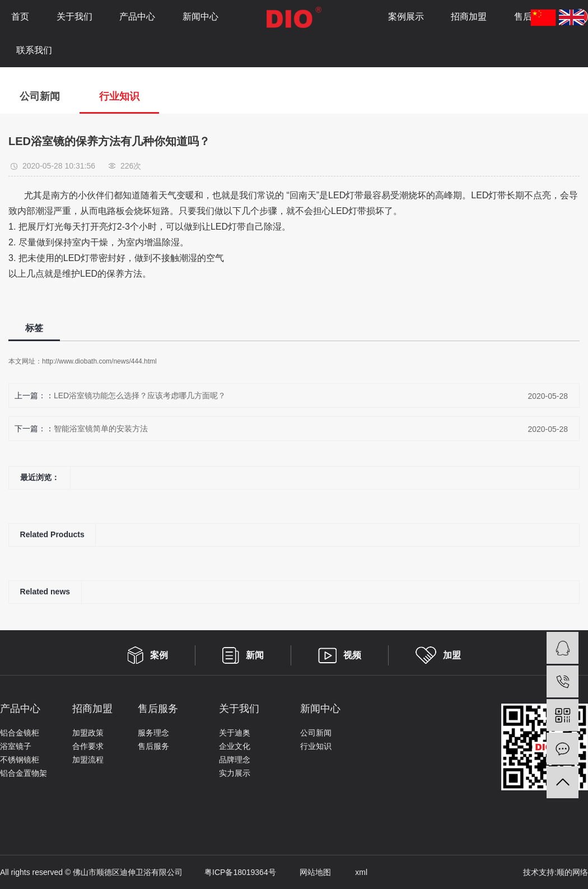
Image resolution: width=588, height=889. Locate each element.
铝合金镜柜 (20, 733)
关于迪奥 (235, 733)
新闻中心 (200, 17)
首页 (20, 17)
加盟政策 (88, 733)
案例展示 (406, 17)
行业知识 (119, 96)
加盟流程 (88, 760)
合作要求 (88, 746)
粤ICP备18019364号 (229, 872)
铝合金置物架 (24, 773)
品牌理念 (235, 760)
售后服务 (153, 746)
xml (350, 872)
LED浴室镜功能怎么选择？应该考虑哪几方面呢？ (140, 395)
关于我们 (74, 17)
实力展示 (235, 773)
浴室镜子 (16, 746)
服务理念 (153, 733)
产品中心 (137, 17)
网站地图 (305, 872)
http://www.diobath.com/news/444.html (99, 361)
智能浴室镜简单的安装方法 (101, 429)
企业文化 (235, 746)
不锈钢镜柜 (20, 760)
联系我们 (34, 50)
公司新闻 (40, 96)
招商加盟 (469, 17)
